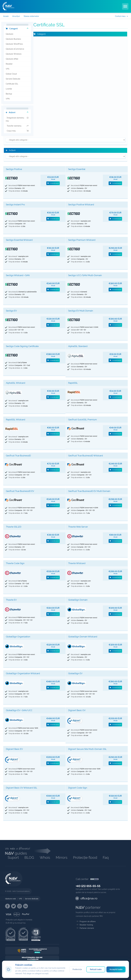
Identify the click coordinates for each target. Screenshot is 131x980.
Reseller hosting (86, 925)
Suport (13, 858)
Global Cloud (11, 74)
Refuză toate (95, 969)
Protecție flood (85, 858)
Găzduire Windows (14, 54)
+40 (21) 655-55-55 (88, 886)
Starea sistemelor (31, 16)
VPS (8, 69)
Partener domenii (87, 928)
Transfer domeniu (17, 126)
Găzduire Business (13, 39)
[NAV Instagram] (20, 906)
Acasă (6, 16)
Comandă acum (53, 183)
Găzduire (9, 34)
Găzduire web (10, 899)
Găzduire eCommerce (15, 49)
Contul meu (121, 16)
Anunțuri (16, 16)
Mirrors (62, 858)
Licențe (9, 89)
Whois (45, 858)
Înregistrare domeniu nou (17, 119)
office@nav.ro (89, 898)
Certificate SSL (12, 84)
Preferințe (77, 969)
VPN (8, 99)
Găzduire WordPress (14, 44)
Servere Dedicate (13, 79)
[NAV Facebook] (7, 906)
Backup (9, 94)
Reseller (9, 64)
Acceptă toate (116, 969)
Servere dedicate (32, 899)
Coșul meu (17, 131)
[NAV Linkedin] (26, 906)
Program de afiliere (88, 921)
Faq (106, 858)
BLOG (29, 858)
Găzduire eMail (12, 59)
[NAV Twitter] (13, 906)
